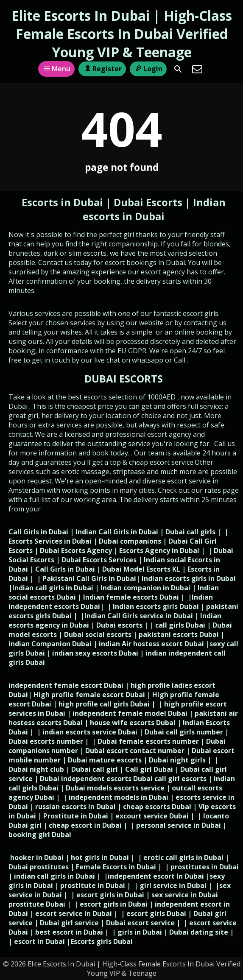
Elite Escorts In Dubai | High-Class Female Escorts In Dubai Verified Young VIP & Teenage (122, 34)
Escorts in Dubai (64, 202)
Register (102, 69)
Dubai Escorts (148, 202)
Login (148, 69)
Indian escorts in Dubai (154, 209)
